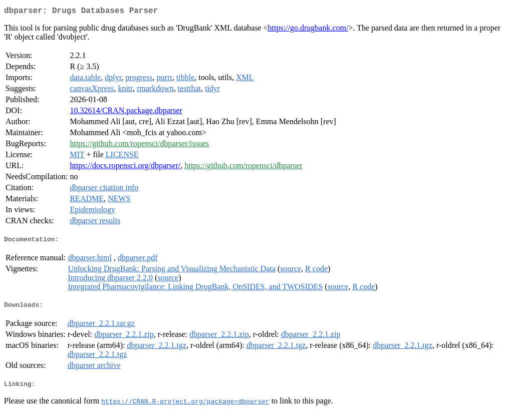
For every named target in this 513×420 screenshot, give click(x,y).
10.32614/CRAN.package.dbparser (126, 112)
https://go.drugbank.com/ (308, 30)
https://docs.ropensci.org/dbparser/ (125, 167)
